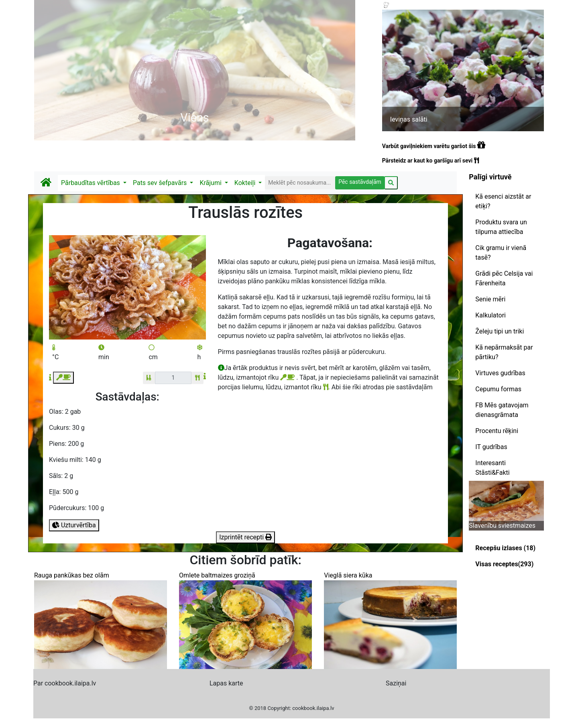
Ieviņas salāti (409, 119)
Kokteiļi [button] (246, 183)
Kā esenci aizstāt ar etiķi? (503, 201)
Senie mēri (490, 299)
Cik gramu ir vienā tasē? (501, 253)
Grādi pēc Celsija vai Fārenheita (504, 278)
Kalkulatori (490, 315)
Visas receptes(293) (504, 564)
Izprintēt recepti (245, 537)
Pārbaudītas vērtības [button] (91, 183)
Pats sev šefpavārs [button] (161, 183)
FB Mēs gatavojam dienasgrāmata (502, 410)
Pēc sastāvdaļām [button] (360, 182)
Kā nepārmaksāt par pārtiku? (504, 352)
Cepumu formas (498, 389)
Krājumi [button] (211, 183)
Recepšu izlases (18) (505, 548)
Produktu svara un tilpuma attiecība (501, 227)
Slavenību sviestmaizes (502, 526)
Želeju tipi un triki (500, 331)
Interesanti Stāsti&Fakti (492, 468)
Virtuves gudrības (500, 373)
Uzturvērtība (74, 525)
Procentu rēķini (497, 431)
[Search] (300, 183)
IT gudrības (491, 447)
